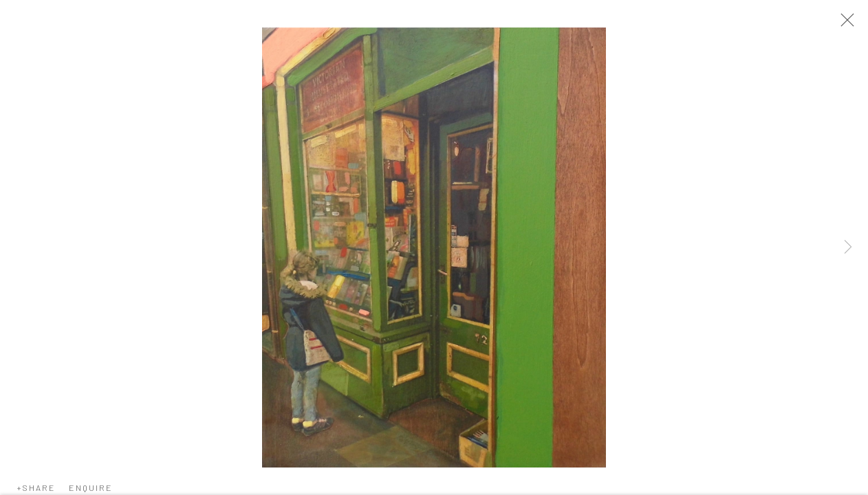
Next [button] (848, 247)
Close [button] (844, 24)
